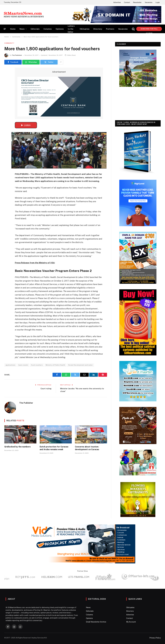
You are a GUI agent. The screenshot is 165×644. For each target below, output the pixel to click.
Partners (110, 29)
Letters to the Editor (71, 29)
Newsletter (137, 2)
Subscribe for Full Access (149, 30)
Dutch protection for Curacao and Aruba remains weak (54, 448)
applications (10, 365)
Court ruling (46, 389)
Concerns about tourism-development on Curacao (87, 448)
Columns (48, 29)
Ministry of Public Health (55, 365)
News (22, 29)
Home (13, 29)
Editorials (35, 29)
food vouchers (37, 365)
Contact (127, 2)
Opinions (60, 29)
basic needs (23, 365)
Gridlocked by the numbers (17, 447)
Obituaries (85, 29)
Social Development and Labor (81, 365)
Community (9, 43)
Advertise (117, 2)
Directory (98, 29)
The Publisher (17, 55)
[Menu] (5, 29)
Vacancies (149, 2)
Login (158, 2)
